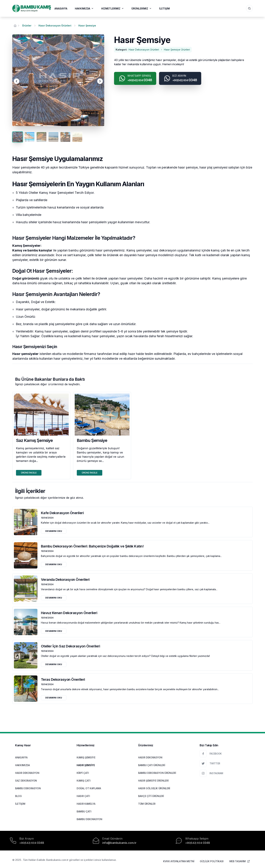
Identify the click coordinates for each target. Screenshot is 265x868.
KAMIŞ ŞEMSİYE (86, 757)
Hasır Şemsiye (87, 26)
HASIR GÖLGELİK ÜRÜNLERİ (154, 788)
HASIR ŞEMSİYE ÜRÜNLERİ (153, 781)
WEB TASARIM (240, 861)
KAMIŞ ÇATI (84, 781)
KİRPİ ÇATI (83, 773)
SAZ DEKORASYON (26, 781)
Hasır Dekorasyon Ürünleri (55, 26)
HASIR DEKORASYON (27, 773)
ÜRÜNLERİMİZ (142, 9)
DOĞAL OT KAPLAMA (89, 788)
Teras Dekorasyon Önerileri (63, 679)
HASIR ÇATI (83, 796)
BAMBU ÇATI (84, 811)
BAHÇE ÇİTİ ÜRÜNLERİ (151, 796)
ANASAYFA (61, 9)
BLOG (18, 796)
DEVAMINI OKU (54, 531)
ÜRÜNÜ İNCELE (29, 473)
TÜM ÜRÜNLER (147, 804)
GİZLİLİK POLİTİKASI (212, 861)
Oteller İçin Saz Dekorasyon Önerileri (71, 646)
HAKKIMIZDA (84, 9)
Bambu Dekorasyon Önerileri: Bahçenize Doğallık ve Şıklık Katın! (92, 546)
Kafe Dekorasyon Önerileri (62, 513)
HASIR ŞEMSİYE (86, 765)
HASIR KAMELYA (86, 804)
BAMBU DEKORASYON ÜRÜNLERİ (157, 773)
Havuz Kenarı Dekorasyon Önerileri (69, 613)
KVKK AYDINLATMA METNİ (179, 861)
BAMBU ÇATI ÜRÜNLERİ (152, 765)
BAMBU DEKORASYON (28, 788)
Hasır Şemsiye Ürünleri (177, 50)
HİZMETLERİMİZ (113, 9)
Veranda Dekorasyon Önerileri (65, 580)
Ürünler (27, 26)
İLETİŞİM (164, 9)
